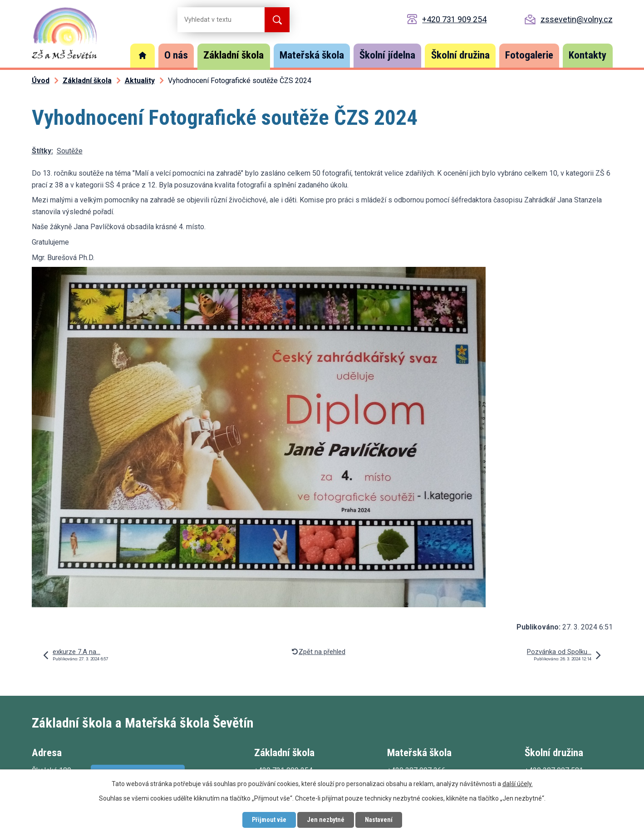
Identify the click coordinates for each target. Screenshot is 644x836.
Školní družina (460, 55)
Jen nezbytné (326, 820)
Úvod (143, 56)
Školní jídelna (387, 55)
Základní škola (234, 55)
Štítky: (42, 151)
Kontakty (587, 55)
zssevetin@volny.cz (577, 19)
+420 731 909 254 (454, 19)
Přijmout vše (269, 820)
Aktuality (140, 81)
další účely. (518, 784)
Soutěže (70, 151)
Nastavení (379, 820)
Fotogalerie (529, 55)
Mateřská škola (312, 55)
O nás (176, 55)
